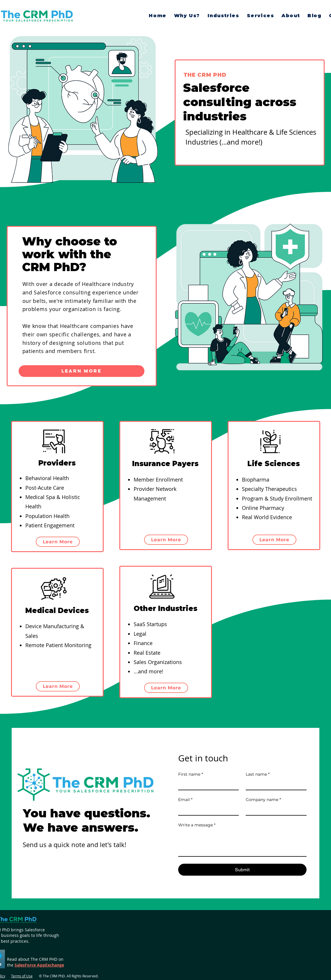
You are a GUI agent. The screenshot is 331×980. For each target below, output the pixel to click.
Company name (263, 800)
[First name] (207, 784)
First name (191, 774)
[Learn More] (82, 371)
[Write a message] (242, 843)
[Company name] (274, 810)
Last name (258, 774)
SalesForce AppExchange (39, 965)
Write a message (197, 825)
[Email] (207, 810)
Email (185, 800)
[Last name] (274, 784)
